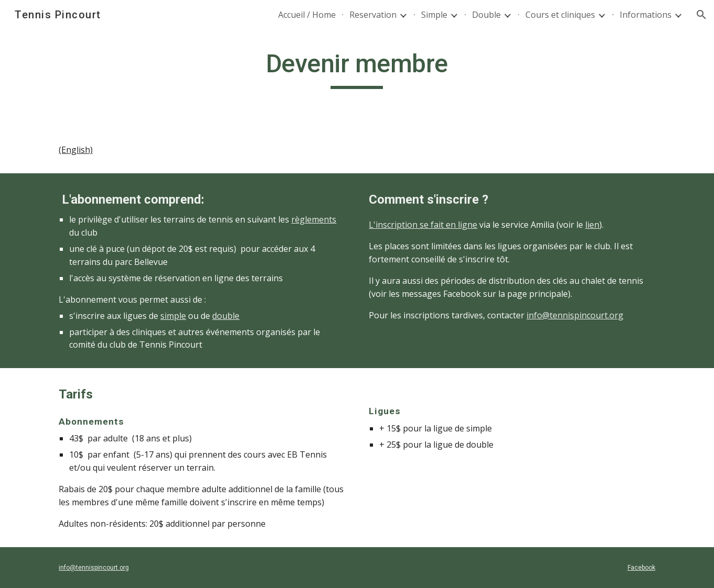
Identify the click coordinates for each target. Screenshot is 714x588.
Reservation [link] (373, 15)
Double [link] (486, 15)
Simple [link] (434, 15)
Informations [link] (646, 15)
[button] (701, 15)
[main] (357, 69)
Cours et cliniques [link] (560, 15)
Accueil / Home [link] (307, 15)
